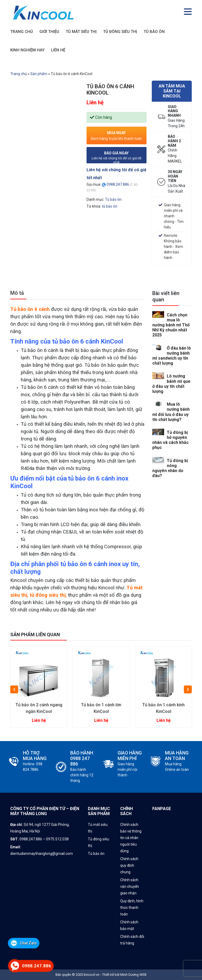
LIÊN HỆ (58, 50)
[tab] (18, 295)
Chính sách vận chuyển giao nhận (130, 886)
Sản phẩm (39, 74)
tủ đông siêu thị (48, 595)
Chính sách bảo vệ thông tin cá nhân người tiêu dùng (131, 838)
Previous (14, 689)
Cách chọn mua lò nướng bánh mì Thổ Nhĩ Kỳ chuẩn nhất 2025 (171, 325)
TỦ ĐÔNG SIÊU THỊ (120, 32)
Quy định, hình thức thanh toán (132, 908)
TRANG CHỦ (22, 32)
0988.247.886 (118, 184)
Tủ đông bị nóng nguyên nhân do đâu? (170, 468)
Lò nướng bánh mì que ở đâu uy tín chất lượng (171, 384)
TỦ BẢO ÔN (154, 32)
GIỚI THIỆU (49, 32)
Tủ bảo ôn (113, 199)
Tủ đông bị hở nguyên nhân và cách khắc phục (170, 440)
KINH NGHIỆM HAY (27, 50)
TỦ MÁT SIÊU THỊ (81, 32)
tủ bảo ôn (110, 206)
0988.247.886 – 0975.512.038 (44, 839)
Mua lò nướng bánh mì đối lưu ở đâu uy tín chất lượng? (171, 412)
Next (188, 689)
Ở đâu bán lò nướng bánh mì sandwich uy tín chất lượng (172, 356)
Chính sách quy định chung (129, 865)
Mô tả (17, 293)
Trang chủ (19, 74)
